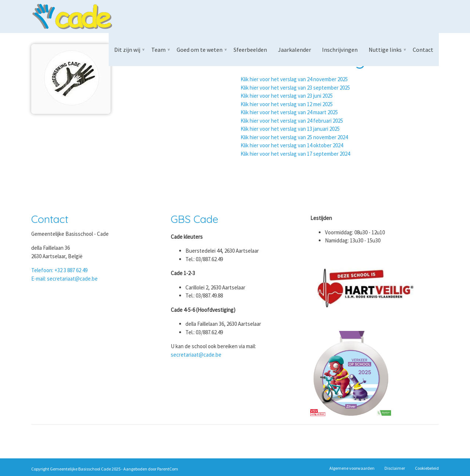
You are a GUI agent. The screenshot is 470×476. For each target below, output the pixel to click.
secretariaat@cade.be (196, 355)
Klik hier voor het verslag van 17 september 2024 (295, 154)
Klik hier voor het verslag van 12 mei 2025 (287, 104)
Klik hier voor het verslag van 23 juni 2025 (287, 96)
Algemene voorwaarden (352, 468)
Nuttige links (385, 50)
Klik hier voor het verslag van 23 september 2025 (295, 88)
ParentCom (168, 469)
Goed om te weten (200, 50)
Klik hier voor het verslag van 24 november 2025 (294, 79)
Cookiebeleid (427, 468)
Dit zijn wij (127, 50)
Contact (423, 50)
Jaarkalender (294, 50)
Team (158, 50)
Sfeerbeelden (250, 50)
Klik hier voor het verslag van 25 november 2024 (294, 137)
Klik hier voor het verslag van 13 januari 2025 (290, 129)
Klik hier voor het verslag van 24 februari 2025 (292, 121)
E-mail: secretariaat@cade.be (64, 279)
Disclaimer (395, 468)
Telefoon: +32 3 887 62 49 (59, 270)
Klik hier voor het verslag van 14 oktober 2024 (292, 145)
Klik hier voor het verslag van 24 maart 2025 (289, 112)
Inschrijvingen (340, 50)
